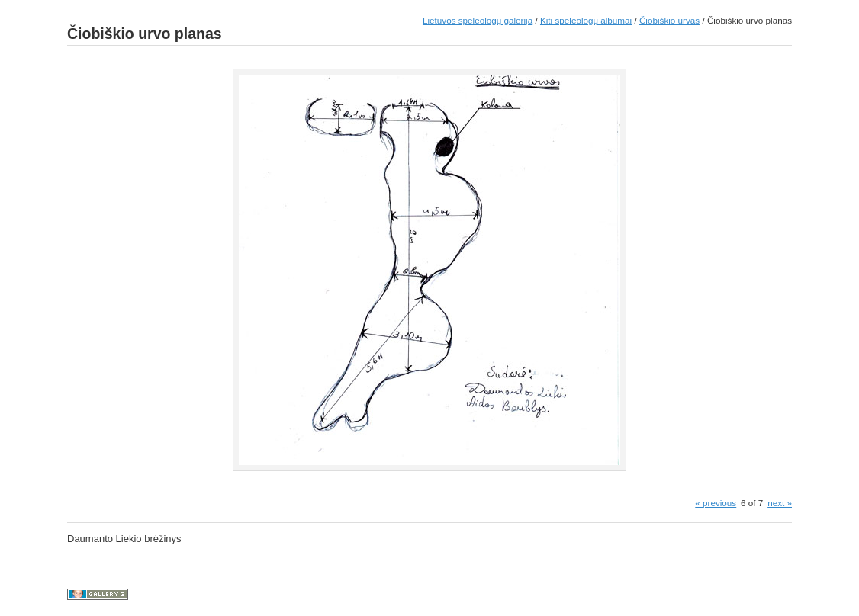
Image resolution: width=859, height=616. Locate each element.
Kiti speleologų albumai (586, 20)
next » (780, 503)
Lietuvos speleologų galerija (478, 20)
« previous (716, 503)
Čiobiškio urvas (669, 20)
